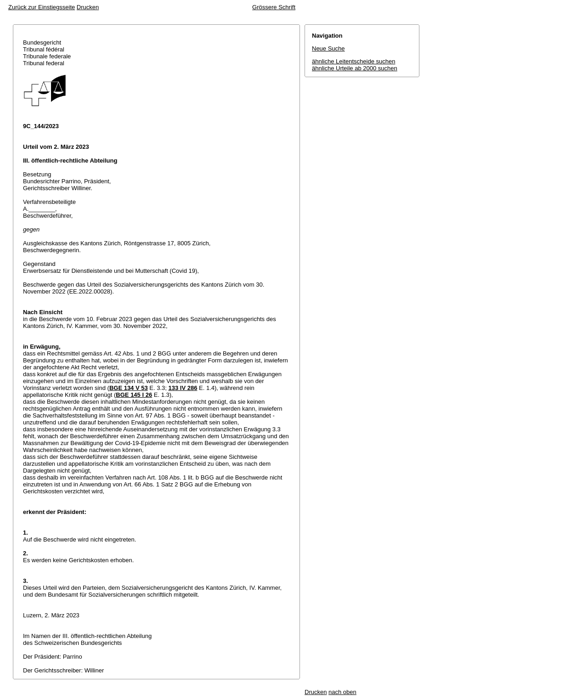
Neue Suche (328, 48)
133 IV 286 (183, 388)
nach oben (342, 692)
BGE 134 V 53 (129, 388)
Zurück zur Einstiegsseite (42, 7)
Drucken (88, 7)
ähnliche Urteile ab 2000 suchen (355, 68)
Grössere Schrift (274, 7)
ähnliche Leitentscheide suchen (353, 61)
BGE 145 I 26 (134, 395)
